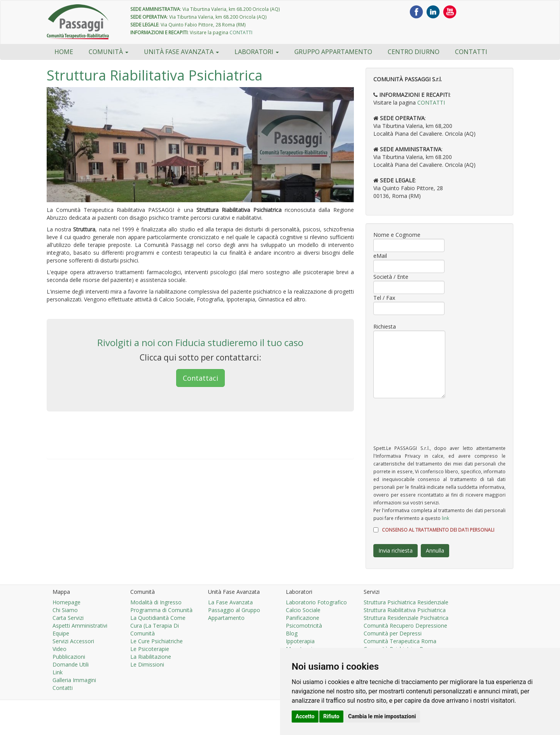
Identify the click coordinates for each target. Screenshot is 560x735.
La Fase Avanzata (230, 602)
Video (59, 649)
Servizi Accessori (73, 641)
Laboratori (257, 52)
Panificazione (303, 618)
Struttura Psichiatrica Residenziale (406, 602)
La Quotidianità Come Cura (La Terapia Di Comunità (158, 626)
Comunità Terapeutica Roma (400, 641)
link (445, 518)
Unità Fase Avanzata (181, 52)
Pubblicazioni (69, 657)
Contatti (471, 52)
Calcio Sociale (303, 610)
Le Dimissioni (147, 664)
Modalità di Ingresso (156, 602)
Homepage (66, 602)
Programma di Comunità (161, 610)
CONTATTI (241, 32)
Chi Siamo (65, 610)
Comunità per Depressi (393, 633)
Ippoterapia (300, 641)
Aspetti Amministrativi (80, 626)
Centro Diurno (414, 52)
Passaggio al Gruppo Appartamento (234, 614)
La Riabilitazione (151, 657)
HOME (64, 52)
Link (58, 672)
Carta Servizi (68, 618)
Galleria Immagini (74, 680)
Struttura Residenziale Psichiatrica (406, 618)
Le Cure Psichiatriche (157, 641)
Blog (292, 633)
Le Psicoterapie (150, 649)
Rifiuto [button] (331, 716)
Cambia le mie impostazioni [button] (382, 716)
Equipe (61, 633)
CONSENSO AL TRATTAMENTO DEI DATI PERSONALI (438, 530)
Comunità (108, 52)
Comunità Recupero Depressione (405, 626)
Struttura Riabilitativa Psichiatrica (405, 610)
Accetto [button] (305, 716)
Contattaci (200, 378)
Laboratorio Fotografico (316, 602)
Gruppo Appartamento (333, 52)
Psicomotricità (304, 626)
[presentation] (432, 421)
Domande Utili (71, 664)
